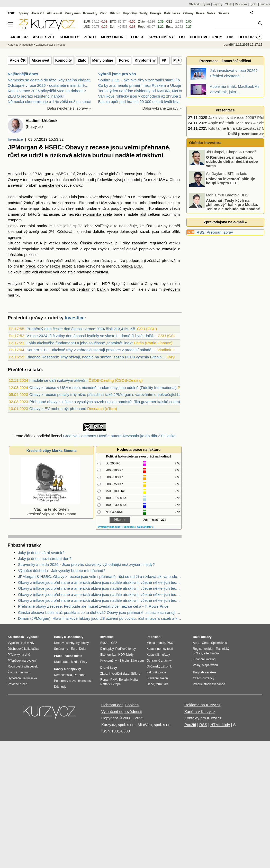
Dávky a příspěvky (67, 669)
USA (161, 180)
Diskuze (224, 13)
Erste (170, 27)
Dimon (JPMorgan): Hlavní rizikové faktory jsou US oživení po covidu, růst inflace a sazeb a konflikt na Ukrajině (100, 618)
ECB (138, 266)
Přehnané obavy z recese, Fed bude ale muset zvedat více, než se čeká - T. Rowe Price (93, 606)
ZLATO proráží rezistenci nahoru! (36, 96)
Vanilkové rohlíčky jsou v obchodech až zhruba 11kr (142, 96)
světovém (172, 289)
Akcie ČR (18, 60)
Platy (84, 662)
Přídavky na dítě (19, 655)
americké (46, 185)
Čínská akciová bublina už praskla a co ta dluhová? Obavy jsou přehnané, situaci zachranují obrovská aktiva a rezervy (100, 612)
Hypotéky (130, 13)
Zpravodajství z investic (51, 45)
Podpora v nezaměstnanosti (73, 681)
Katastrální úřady (158, 655)
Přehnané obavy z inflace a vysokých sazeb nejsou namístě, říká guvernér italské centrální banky (112, 402)
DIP (230, 37)
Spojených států (125, 284)
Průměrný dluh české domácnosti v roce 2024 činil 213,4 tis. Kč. (81, 329)
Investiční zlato (119, 674)
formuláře (162, 684)
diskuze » (130, 527)
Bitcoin (115, 13)
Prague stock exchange (209, 684)
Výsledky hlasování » (110, 527)
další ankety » (145, 527)
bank (27, 174)
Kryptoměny (145, 60)
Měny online (103, 60)
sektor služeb (61, 266)
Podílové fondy (206, 37)
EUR (87, 22)
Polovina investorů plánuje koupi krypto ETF (231, 181)
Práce (200, 13)
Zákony (188, 13)
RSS (200, 232)
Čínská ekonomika (96, 243)
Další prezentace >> (246, 134)
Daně (150, 684)
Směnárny (61, 649)
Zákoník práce (156, 672)
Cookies (132, 705)
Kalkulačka (172, 13)
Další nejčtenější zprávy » (69, 108)
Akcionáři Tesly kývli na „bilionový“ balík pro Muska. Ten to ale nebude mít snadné (233, 204)
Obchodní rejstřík (200, 4)
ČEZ (169, 22)
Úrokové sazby (64, 643)
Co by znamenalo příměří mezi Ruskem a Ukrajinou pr (145, 85)
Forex (124, 60)
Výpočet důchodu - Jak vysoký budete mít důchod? (62, 571)
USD (87, 27)
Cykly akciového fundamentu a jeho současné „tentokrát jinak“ (80, 343)
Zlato (82, 60)
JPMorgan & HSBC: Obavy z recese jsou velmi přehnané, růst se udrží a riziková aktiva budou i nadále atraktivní (100, 576)
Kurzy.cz (13, 45)
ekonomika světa (97, 214)
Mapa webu (210, 665)
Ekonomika (108, 655)
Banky (59, 637)
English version (204, 672)
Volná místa (74, 656)
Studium (265, 4)
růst (143, 214)
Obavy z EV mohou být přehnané (58, 409)
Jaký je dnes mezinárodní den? (45, 559)
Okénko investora (205, 143)
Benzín (124, 680)
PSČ (170, 643)
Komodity (64, 60)
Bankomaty (75, 637)
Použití (190, 725)
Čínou (175, 180)
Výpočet (33, 637)
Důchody (60, 687)
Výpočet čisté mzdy (21, 643)
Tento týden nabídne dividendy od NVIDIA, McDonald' (144, 91)
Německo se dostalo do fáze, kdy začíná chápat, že (52, 80)
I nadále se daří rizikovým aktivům (58, 380)
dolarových (129, 231)
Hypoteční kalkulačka (22, 678)
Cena (206, 643)
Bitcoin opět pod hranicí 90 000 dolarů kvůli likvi (139, 102)
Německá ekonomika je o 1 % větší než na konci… (51, 102)
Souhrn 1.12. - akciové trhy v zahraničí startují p (139, 80)
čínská (132, 249)
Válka (211, 13)
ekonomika (147, 197)
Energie (156, 13)
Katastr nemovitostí (160, 649)
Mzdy (130, 655)
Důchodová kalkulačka (23, 649)
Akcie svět (40, 60)
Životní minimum (19, 672)
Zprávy (24, 13)
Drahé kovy (109, 668)
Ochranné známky (159, 661)
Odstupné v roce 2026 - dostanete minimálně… (48, 85)
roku (176, 284)
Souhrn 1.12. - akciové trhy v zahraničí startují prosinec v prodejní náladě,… (91, 350)
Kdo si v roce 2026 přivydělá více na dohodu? (47, 91)
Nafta (134, 680)
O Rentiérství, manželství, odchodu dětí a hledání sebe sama (232, 161)
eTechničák (212, 653)
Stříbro (136, 674)
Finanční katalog (204, 659)
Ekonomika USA (93, 203)
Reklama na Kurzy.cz (202, 705)
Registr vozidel (203, 649)
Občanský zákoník (159, 666)
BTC (113, 22)
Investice (15, 139)
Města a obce (156, 643)
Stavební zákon (157, 678)
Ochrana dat (112, 705)
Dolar (83, 649)
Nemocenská (63, 675)
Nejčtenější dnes (23, 74)
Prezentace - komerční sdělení (225, 61)
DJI (112, 27)
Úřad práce (62, 662)
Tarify (143, 13)
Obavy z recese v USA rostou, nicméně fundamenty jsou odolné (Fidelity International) (103, 388)
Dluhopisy (249, 37)
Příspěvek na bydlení (22, 661)
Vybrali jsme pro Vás (117, 74)
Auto (196, 643)
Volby (196, 665)
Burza (104, 643)
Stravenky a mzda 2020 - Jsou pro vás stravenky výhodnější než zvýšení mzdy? (86, 564)
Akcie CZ (38, 13)
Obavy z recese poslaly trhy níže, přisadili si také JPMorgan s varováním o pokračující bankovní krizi (115, 394)
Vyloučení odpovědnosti (122, 712)
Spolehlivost (219, 643)
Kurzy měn (73, 13)
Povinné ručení (18, 684)
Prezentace (225, 110)
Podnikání (154, 637)
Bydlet (253, 4)
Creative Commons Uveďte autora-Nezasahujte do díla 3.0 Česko (119, 436)
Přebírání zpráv (220, 232)
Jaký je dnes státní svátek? (41, 553)
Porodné (80, 675)
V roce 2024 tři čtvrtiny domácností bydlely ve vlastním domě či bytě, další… (92, 336)
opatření (139, 208)
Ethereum (137, 661)
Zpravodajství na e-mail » (225, 222)
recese (129, 174)
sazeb (145, 231)
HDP (157, 226)
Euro (74, 649)
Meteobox (241, 4)
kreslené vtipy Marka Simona (50, 509)
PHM (114, 680)
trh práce (28, 266)
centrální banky (34, 226)
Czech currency (204, 678)
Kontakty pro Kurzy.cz (203, 718)
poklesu (31, 255)
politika (127, 266)
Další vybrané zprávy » (162, 108)
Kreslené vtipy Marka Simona (52, 451)
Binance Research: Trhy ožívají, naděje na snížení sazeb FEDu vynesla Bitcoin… (96, 357)
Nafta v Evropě (110, 684)
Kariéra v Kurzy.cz (200, 712)
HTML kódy (220, 725)
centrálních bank (91, 289)
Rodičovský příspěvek (23, 666)
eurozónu (23, 260)
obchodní (132, 180)
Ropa (142, 27)
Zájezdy (218, 4)
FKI (164, 60)
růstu (45, 208)
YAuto (229, 4)
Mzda (75, 662)
